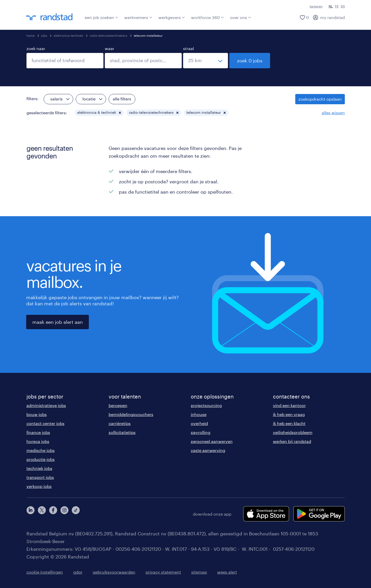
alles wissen (333, 113)
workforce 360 (207, 17)
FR (337, 6)
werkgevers (172, 17)
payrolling (201, 432)
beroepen (118, 405)
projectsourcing (206, 405)
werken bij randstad (292, 441)
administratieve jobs (46, 405)
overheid (199, 423)
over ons (241, 17)
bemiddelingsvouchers (131, 414)
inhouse (199, 414)
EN (343, 6)
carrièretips (120, 423)
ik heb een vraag (289, 414)
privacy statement (163, 572)
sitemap (199, 572)
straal (188, 48)
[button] (120, 113)
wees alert (227, 572)
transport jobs (40, 477)
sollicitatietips (122, 432)
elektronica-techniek (68, 35)
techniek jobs (39, 468)
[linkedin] (31, 514)
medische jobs (41, 450)
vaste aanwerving (208, 450)
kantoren (316, 6)
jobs (44, 35)
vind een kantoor (289, 405)
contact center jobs (45, 423)
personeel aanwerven (212, 441)
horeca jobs (38, 441)
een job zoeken (101, 17)
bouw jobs (37, 414)
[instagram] (64, 514)
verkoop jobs (39, 486)
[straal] (206, 61)
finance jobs (38, 432)
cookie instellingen (45, 572)
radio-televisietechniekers (108, 35)
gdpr (78, 572)
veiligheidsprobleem (293, 432)
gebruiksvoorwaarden (114, 572)
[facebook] (53, 514)
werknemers (138, 17)
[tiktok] (76, 514)
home (31, 35)
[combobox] (65, 61)
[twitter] (42, 514)
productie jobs (41, 459)
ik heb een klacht (289, 423)
